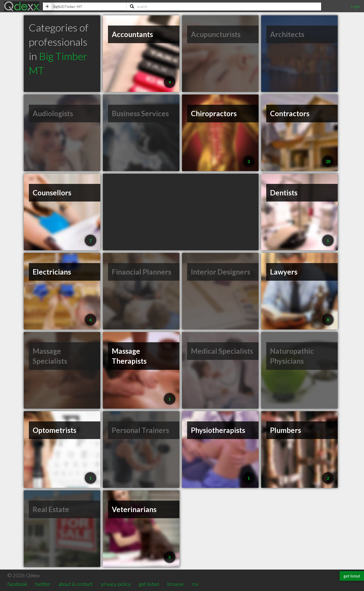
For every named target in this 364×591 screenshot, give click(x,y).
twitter (43, 584)
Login (355, 6)
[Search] (224, 6)
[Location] (84, 6)
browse (175, 584)
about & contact (76, 584)
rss (195, 584)
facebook (17, 584)
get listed (149, 584)
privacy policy (116, 584)
